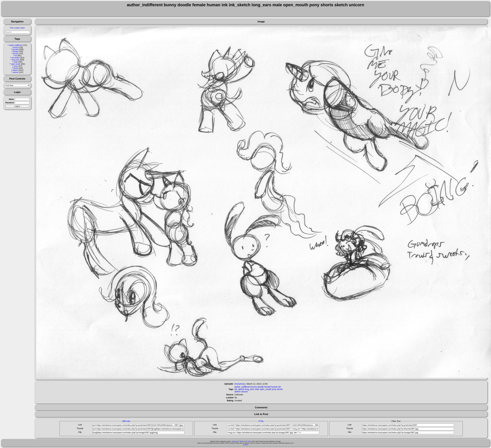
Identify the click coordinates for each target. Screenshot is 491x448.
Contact (245, 445)
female (16, 51)
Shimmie (235, 441)
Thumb (80, 428)
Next (23, 28)
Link (80, 425)
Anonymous (240, 384)
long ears (16, 60)
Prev (12, 28)
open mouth (16, 64)
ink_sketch (239, 389)
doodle (15, 49)
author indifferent (16, 45)
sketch (15, 70)
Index (17, 28)
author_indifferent (243, 387)
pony (16, 66)
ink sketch (16, 58)
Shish (241, 441)
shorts (16, 68)
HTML (261, 421)
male (16, 62)
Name (11, 99)
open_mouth (265, 389)
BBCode (126, 421)
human (16, 54)
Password (10, 103)
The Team (248, 441)
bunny (16, 47)
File (80, 432)
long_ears (250, 389)
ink (16, 56)
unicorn (16, 72)
